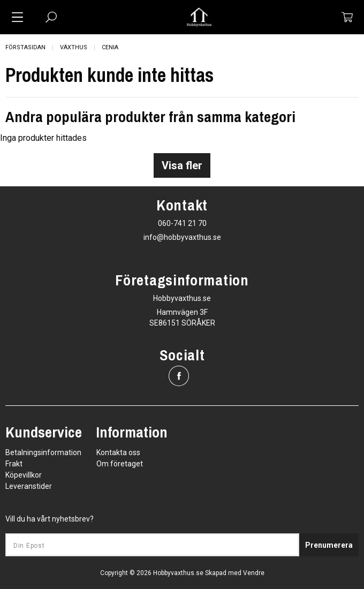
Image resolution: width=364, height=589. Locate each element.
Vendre (254, 573)
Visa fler (182, 165)
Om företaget (120, 464)
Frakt (14, 464)
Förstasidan (25, 47)
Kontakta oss (118, 452)
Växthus (74, 47)
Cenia (110, 47)
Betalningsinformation (43, 452)
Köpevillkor (24, 475)
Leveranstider (29, 486)
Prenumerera (329, 545)
